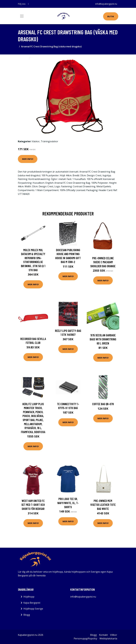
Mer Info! (28, 159)
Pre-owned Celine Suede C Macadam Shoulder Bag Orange (103, 262)
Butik (111, 16)
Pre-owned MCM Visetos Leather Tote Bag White (103, 505)
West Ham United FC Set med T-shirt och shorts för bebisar (33, 505)
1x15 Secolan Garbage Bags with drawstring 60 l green (103, 339)
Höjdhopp (29, 597)
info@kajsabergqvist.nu (106, 4)
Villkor (114, 635)
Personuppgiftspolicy (85, 638)
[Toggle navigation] (22, 16)
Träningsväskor (49, 141)
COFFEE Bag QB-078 (103, 404)
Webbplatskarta (108, 638)
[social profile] (28, 4)
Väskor (36, 141)
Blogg (27, 615)
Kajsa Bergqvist (32, 603)
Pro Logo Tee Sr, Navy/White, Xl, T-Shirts (68, 503)
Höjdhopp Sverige (33, 609)
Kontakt (103, 635)
